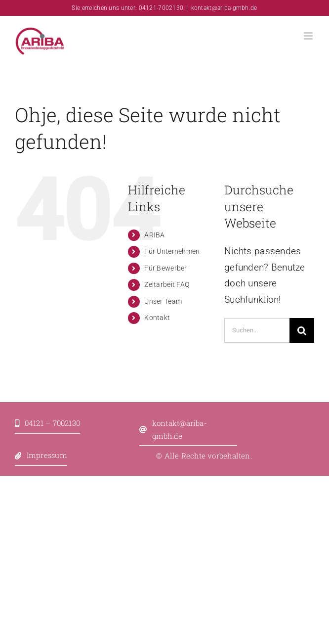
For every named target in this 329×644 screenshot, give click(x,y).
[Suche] (302, 330)
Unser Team (163, 301)
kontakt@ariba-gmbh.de (224, 8)
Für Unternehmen (172, 251)
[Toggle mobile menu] (309, 36)
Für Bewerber (165, 268)
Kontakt (157, 318)
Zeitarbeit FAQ (167, 284)
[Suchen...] (257, 330)
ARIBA (154, 235)
